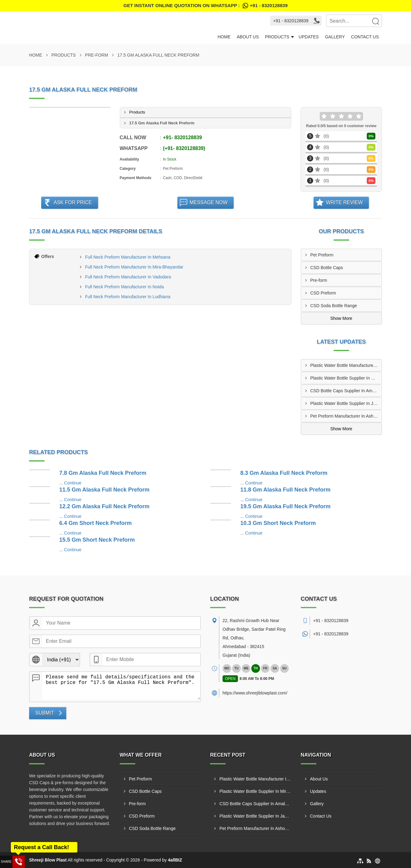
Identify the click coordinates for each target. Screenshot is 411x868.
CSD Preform (323, 293)
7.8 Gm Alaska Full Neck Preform (103, 473)
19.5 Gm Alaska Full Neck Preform (286, 506)
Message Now (209, 202)
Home (224, 37)
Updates (309, 37)
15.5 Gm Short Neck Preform (97, 540)
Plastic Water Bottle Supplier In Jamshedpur (346, 403)
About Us (248, 37)
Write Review (344, 202)
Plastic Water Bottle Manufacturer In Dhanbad (346, 365)
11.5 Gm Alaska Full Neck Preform (104, 490)
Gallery (335, 37)
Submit (45, 713)
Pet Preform (322, 255)
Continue (73, 483)
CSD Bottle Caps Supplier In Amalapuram (346, 391)
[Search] (375, 21)
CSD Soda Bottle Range (334, 306)
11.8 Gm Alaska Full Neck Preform (286, 490)
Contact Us (365, 37)
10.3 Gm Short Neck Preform (278, 523)
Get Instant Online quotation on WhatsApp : (205, 6)
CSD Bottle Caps (327, 268)
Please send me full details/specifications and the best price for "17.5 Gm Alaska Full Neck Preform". (121, 686)
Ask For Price (73, 202)
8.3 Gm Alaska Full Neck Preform (284, 473)
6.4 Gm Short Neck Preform (96, 523)
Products (277, 37)
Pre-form (97, 55)
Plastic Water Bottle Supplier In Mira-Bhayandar (346, 378)
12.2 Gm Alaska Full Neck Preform (104, 506)
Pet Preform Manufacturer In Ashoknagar (346, 416)
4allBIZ (175, 860)
